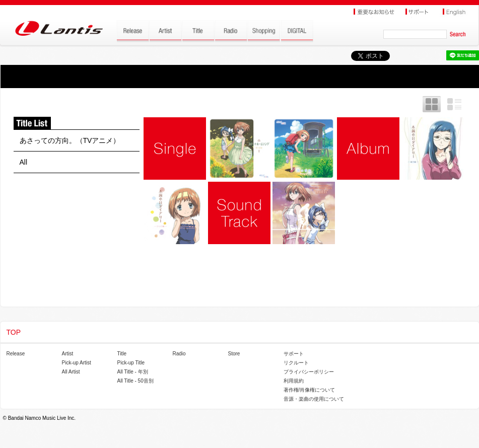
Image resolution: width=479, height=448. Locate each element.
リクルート (296, 363)
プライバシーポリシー (309, 372)
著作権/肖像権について (310, 390)
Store (234, 354)
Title (122, 354)
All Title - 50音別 (135, 381)
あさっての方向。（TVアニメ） (70, 140)
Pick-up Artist (77, 363)
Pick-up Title (131, 363)
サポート (294, 354)
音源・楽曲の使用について (314, 399)
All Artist (71, 372)
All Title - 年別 (133, 372)
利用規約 (294, 381)
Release (16, 354)
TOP (14, 332)
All (24, 162)
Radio (179, 354)
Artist (68, 354)
